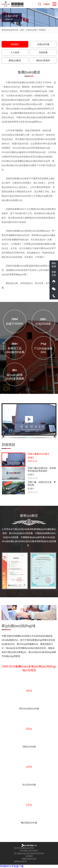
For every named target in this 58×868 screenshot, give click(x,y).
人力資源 (15, 52)
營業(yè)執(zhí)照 (29, 859)
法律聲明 (29, 856)
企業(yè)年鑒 (43, 44)
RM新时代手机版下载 (12, 866)
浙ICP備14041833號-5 (29, 851)
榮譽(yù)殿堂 (15, 60)
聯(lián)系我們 (43, 60)
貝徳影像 (43, 52)
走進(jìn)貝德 (31, 30)
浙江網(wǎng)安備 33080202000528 (29, 854)
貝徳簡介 (43, 30)
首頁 (22, 30)
